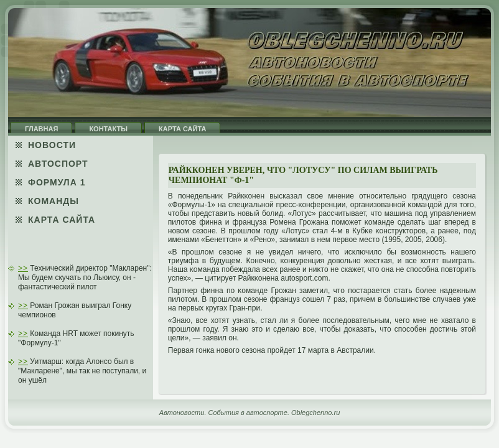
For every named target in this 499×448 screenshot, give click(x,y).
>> (23, 268)
